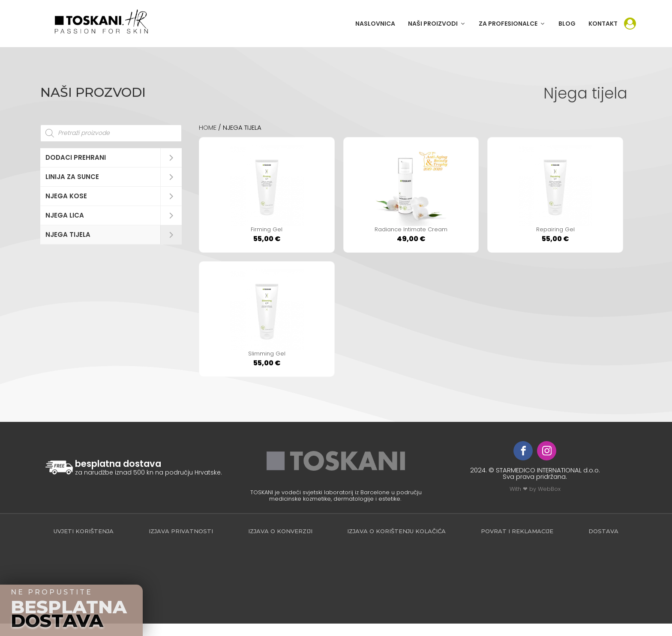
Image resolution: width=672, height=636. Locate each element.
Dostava (603, 543)
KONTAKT (603, 24)
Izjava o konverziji (280, 543)
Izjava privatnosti (181, 543)
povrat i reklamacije (517, 543)
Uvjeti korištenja (84, 543)
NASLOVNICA (375, 24)
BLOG (567, 24)
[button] (437, 24)
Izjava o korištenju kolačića (396, 543)
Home (208, 127)
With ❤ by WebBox (535, 501)
